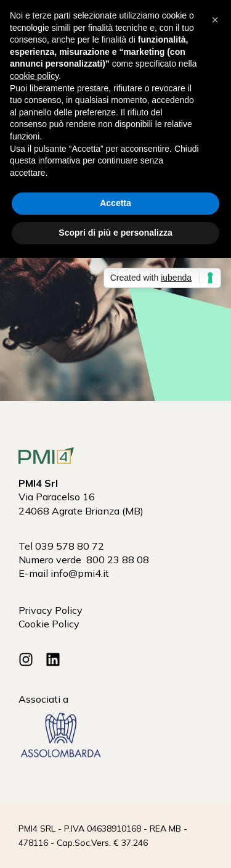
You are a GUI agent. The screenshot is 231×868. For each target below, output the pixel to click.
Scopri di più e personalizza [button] (115, 233)
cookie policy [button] (34, 76)
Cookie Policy (49, 624)
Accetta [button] (115, 203)
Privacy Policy (51, 610)
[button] (215, 20)
